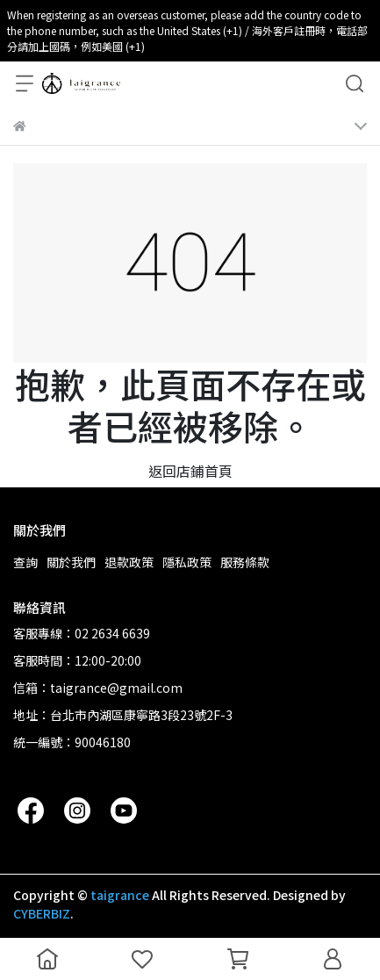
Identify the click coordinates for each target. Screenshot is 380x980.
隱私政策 (187, 562)
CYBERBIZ (42, 913)
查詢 (25, 562)
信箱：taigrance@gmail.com (98, 688)
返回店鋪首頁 (190, 471)
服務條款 (245, 562)
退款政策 (129, 562)
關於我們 (71, 562)
